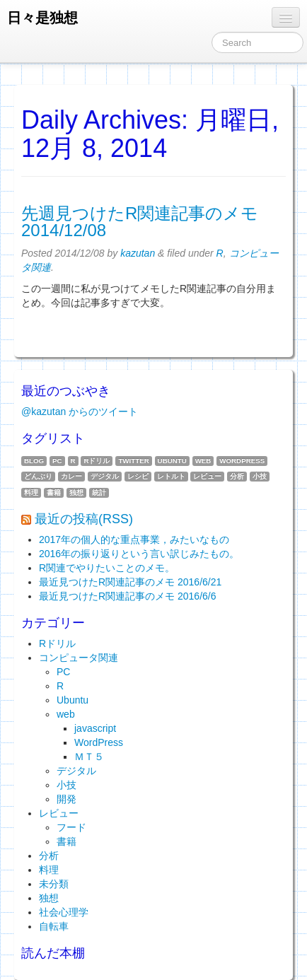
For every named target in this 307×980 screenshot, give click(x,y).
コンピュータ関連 (79, 658)
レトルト (171, 476)
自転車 (54, 926)
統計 (99, 492)
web (203, 461)
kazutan (138, 253)
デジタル (105, 476)
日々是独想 (42, 18)
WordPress (242, 461)
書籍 (54, 492)
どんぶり (38, 476)
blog (34, 461)
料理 (31, 492)
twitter (133, 461)
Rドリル (97, 461)
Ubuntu (172, 461)
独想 (76, 492)
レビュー (207, 476)
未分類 (54, 884)
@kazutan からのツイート (80, 412)
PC (57, 461)
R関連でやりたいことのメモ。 (107, 568)
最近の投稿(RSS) (84, 519)
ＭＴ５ (89, 757)
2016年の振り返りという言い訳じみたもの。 (139, 554)
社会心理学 (64, 912)
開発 (66, 799)
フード (71, 827)
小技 (260, 476)
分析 (237, 476)
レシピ (138, 476)
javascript (95, 728)
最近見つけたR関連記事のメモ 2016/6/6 (128, 596)
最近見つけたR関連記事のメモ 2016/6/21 (130, 582)
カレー (71, 476)
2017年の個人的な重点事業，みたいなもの (134, 539)
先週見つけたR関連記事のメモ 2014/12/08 (140, 222)
